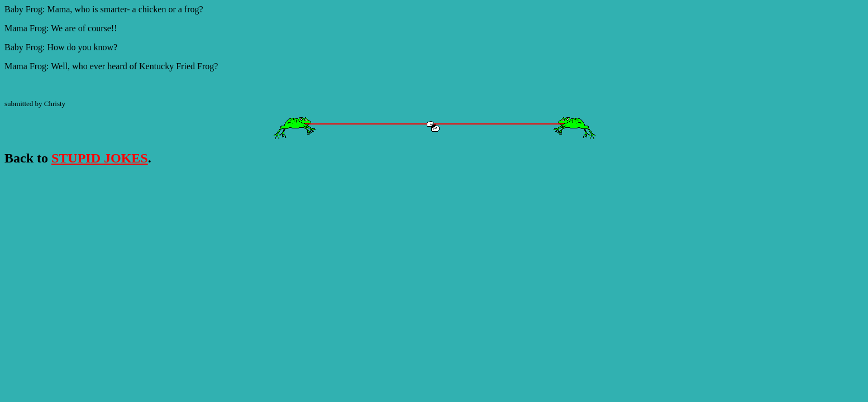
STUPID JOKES (100, 158)
